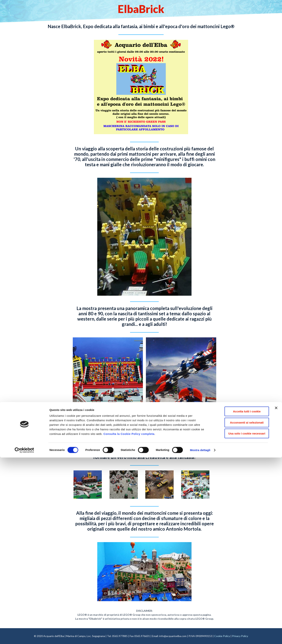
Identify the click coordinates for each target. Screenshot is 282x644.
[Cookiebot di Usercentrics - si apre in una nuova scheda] (24, 637)
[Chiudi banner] (276, 594)
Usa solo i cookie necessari (241, 620)
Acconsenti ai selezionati (241, 609)
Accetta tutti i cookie (241, 598)
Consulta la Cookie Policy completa (129, 620)
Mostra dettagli (200, 637)
